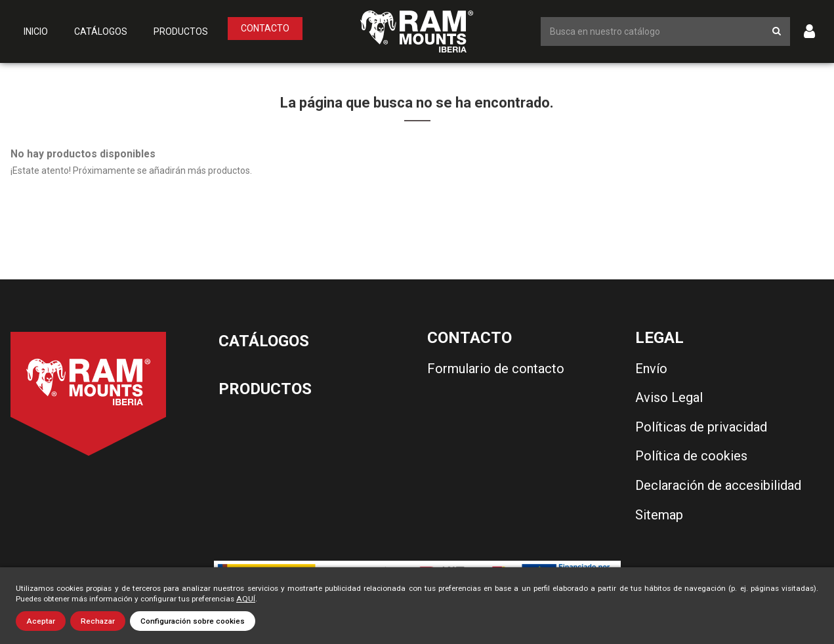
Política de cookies (691, 456)
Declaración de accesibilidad (718, 485)
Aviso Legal (669, 397)
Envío (651, 369)
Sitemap (659, 515)
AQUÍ (246, 599)
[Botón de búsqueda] (777, 31)
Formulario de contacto (496, 369)
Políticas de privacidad (701, 427)
